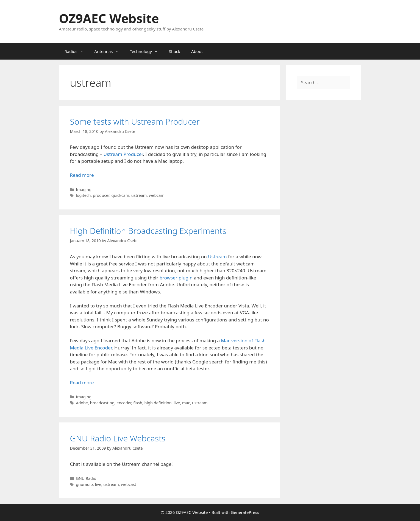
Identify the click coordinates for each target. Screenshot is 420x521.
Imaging (84, 190)
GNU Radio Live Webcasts (118, 438)
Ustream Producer (123, 154)
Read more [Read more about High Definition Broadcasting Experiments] (82, 383)
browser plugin (176, 278)
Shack (175, 51)
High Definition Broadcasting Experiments (148, 231)
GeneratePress (245, 512)
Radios (77, 51)
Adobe (82, 403)
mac (186, 403)
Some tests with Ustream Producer (135, 121)
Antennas (109, 51)
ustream (139, 195)
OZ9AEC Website (109, 18)
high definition (158, 403)
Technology (146, 51)
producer (101, 195)
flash (138, 403)
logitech (83, 195)
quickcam (120, 195)
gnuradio (84, 484)
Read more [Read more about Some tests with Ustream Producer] (82, 175)
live (177, 403)
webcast (129, 484)
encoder (124, 403)
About (197, 51)
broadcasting (102, 403)
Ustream (217, 257)
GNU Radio (86, 478)
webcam (157, 195)
